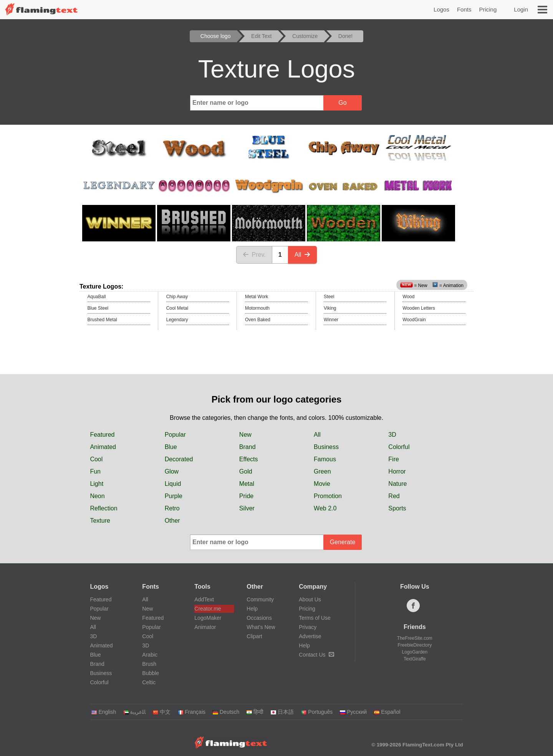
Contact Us (316, 655)
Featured (102, 435)
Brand (248, 447)
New (245, 435)
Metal (247, 484)
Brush (149, 664)
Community (260, 599)
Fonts (464, 9)
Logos (441, 9)
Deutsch (226, 712)
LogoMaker (208, 618)
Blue (171, 447)
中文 (161, 712)
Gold (246, 471)
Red (394, 496)
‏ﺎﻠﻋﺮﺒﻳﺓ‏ (134, 712)
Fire (394, 459)
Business (326, 447)
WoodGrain (414, 320)
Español (387, 712)
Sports (397, 508)
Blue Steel (98, 308)
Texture (100, 521)
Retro (172, 508)
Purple (174, 496)
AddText (204, 599)
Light (97, 484)
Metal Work (257, 297)
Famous (325, 459)
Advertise (310, 636)
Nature (397, 484)
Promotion (328, 496)
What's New (261, 627)
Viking (330, 308)
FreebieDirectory (415, 645)
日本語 (282, 712)
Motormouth (257, 308)
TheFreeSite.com (415, 638)
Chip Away (177, 297)
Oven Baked (258, 320)
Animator (205, 627)
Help (252, 609)
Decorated (179, 459)
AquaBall (97, 297)
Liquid (173, 484)
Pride (246, 496)
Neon (97, 496)
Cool (96, 459)
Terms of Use (315, 618)
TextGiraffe (415, 659)
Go (342, 103)
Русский (353, 712)
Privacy (308, 627)
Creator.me (208, 609)
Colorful (399, 447)
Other (172, 521)
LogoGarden (415, 652)
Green (322, 471)
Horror (397, 471)
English (103, 712)
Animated (103, 447)
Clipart (254, 636)
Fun (95, 471)
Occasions (259, 618)
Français (191, 712)
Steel (329, 297)
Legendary (177, 320)
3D (392, 435)
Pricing (488, 9)
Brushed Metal (102, 320)
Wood (408, 297)
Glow (172, 471)
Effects (249, 459)
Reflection (103, 508)
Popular (175, 435)
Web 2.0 (325, 508)
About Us (310, 599)
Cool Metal (177, 308)
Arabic (150, 655)
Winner (331, 320)
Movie (322, 484)
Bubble (151, 673)
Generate (343, 542)
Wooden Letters (419, 308)
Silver (247, 508)
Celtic (149, 682)
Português (317, 712)
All (303, 255)
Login (521, 9)
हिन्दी (255, 712)
